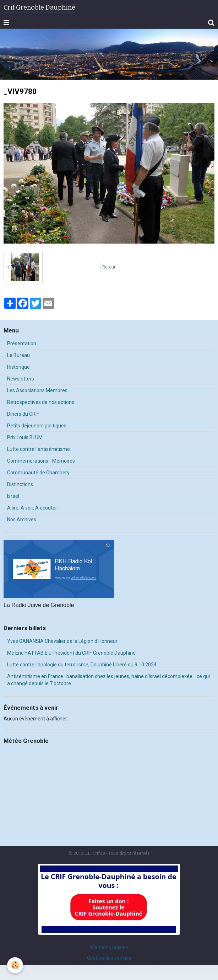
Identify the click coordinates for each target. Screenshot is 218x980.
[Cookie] (15, 965)
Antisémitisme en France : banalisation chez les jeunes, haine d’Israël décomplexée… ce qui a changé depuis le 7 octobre (108, 680)
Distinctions (20, 484)
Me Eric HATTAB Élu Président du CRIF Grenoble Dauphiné (71, 653)
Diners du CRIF (23, 414)
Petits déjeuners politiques (37, 426)
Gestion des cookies (109, 958)
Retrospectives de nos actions (41, 402)
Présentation (22, 343)
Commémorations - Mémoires (41, 461)
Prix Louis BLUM (25, 437)
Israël (13, 496)
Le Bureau (18, 355)
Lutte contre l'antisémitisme (39, 449)
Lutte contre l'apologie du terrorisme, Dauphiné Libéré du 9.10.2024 (82, 665)
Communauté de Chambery (38, 473)
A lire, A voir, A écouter (32, 508)
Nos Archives (22, 520)
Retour (109, 267)
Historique (18, 367)
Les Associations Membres (37, 390)
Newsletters (21, 379)
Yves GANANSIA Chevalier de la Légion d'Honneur (62, 641)
